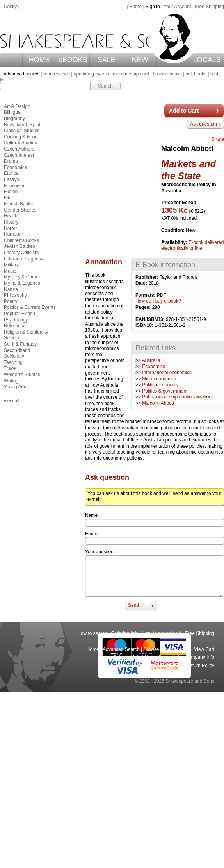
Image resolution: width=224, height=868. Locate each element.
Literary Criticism (21, 253)
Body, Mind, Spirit (22, 125)
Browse (151, 649)
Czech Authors (19, 149)
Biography (14, 118)
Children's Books (21, 240)
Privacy (174, 665)
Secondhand (17, 350)
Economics (154, 366)
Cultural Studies (20, 143)
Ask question (204, 124)
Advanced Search (121, 649)
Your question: (100, 552)
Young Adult (16, 387)
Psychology (16, 320)
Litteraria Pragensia (24, 259)
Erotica (11, 173)
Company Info (200, 657)
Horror (11, 228)
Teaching (13, 362)
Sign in (153, 7)
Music (10, 271)
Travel (10, 368)
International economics (167, 373)
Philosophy (15, 295)
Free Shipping (209, 7)
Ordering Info (125, 633)
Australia (151, 360)
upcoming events (92, 74)
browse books (167, 74)
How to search (92, 633)
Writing (11, 381)
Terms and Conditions (139, 665)
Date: (142, 283)
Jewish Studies (20, 246)
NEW (140, 60)
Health (11, 216)
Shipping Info (127, 657)
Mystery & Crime (21, 277)
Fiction (11, 192)
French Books (18, 204)
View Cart (204, 649)
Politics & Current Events (30, 307)
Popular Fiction (20, 314)
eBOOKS (73, 60)
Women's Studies (22, 375)
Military (11, 265)
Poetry (11, 301)
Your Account (177, 7)
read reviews (57, 74)
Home (135, 7)
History (11, 222)
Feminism (14, 186)
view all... (13, 401)
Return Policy (200, 665)
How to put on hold (162, 633)
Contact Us (170, 657)
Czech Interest (19, 155)
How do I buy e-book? (158, 301)
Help (150, 657)
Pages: (144, 307)
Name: (92, 515)
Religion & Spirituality (26, 332)
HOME (39, 60)
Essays (12, 179)
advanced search (22, 74)
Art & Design (17, 106)
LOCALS (207, 60)
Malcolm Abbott (158, 403)
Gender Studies (20, 210)
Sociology (14, 356)
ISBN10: (145, 325)
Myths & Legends (22, 283)
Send (133, 605)
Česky (10, 7)
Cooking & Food (21, 137)
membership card (131, 74)
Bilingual (13, 112)
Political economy (160, 385)
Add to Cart (184, 111)
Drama (11, 161)
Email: (92, 534)
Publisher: (148, 277)
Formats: (146, 295)
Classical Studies (22, 131)
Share (218, 139)
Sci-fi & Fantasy (20, 344)
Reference (15, 326)
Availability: (175, 242)
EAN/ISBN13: (151, 319)
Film (8, 198)
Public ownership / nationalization (177, 397)
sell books (196, 74)
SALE (107, 60)
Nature (11, 289)
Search (105, 86)
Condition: (173, 230)
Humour (12, 234)
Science (12, 338)
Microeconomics (159, 379)
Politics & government (165, 391)
